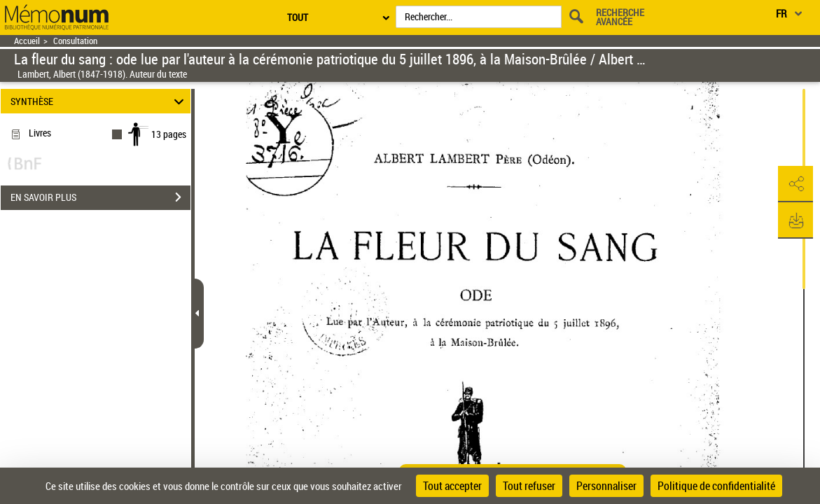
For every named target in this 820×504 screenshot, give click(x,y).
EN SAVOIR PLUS (100, 197)
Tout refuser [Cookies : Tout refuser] (529, 486)
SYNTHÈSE (99, 101)
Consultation (75, 41)
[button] (795, 184)
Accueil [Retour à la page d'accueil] (27, 41)
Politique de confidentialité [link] (716, 486)
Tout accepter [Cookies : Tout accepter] (452, 486)
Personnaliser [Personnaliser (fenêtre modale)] (606, 486)
